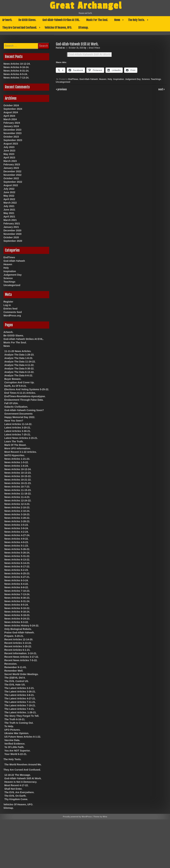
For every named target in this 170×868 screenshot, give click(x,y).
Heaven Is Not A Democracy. (21, 782)
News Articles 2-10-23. (17, 507)
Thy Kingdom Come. (16, 799)
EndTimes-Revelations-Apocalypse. (25, 396)
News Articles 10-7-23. (17, 487)
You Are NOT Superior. (17, 751)
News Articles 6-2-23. (17, 570)
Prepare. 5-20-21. (14, 636)
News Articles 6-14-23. (17, 563)
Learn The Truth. (14, 441)
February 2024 (12, 123)
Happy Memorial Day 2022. (20, 417)
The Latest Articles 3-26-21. (20, 692)
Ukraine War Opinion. (17, 733)
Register (8, 302)
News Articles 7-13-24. (16, 78)
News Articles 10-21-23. (18, 483)
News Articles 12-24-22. (18, 501)
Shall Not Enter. (13, 789)
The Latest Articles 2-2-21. (19, 688)
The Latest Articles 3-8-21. (19, 695)
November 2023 (13, 133)
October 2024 (11, 105)
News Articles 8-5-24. (16, 74)
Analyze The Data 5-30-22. (19, 369)
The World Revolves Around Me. (23, 764)
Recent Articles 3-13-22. (18, 643)
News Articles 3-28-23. (17, 521)
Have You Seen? (14, 421)
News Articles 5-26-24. (17, 553)
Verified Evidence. (15, 744)
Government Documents (19, 414)
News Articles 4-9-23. (17, 542)
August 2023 (11, 144)
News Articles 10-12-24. (17, 64)
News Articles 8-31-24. (16, 71)
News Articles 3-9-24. (17, 528)
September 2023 (13, 140)
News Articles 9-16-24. (16, 67)
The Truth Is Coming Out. (19, 723)
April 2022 (9, 199)
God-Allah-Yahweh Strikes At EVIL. (61, 20)
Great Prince (94, 48)
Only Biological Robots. (18, 629)
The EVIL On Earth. (15, 796)
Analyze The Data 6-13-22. (19, 372)
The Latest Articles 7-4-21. (19, 709)
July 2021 (9, 206)
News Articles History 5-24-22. (22, 626)
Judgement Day (133, 79)
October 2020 (11, 237)
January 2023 (11, 168)
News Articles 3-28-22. (17, 518)
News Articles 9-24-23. (17, 619)
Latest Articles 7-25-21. (18, 435)
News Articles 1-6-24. (17, 466)
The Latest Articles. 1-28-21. (20, 712)
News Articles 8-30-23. (17, 598)
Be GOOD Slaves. (27, 20)
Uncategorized (63, 82)
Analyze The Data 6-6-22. (19, 375)
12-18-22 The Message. (18, 775)
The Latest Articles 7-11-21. (20, 702)
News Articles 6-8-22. (17, 587)
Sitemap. (83, 28)
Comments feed (13, 312)
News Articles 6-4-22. (17, 584)
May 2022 (9, 196)
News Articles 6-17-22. (17, 567)
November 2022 (13, 175)
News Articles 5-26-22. (17, 549)
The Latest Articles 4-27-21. (20, 698)
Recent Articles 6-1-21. (17, 650)
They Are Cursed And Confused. (20, 28)
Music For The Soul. (97, 20)
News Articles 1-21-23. (17, 459)
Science (146, 79)
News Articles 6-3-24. (17, 580)
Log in (7, 305)
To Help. (9, 726)
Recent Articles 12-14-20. (19, 639)
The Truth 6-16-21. (15, 719)
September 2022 (13, 182)
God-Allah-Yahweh (89, 79)
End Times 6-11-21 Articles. (20, 393)
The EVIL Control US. (17, 681)
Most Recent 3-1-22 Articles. (21, 452)
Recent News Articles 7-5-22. (21, 660)
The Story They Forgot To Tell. (22, 716)
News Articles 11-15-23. (18, 490)
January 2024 (11, 126)
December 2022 (12, 171)
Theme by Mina (100, 817)
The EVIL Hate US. (15, 685)
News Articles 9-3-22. (17, 622)
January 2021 (11, 227)
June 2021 (9, 210)
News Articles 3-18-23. (17, 514)
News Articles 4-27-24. (17, 535)
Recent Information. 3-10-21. (21, 653)
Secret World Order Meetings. (21, 674)
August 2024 (11, 112)
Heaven (103, 79)
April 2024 (9, 116)
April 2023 (9, 158)
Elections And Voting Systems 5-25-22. (27, 389)
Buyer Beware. (13, 379)
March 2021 (10, 220)
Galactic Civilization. (16, 407)
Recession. (11, 664)
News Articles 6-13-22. (17, 560)
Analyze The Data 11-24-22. (20, 362)
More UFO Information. (18, 448)
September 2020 (13, 241)
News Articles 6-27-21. (17, 577)
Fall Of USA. (11, 403)
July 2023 (9, 147)
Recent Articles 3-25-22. (18, 646)
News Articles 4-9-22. (17, 539)
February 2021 (12, 224)
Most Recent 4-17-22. (16, 785)
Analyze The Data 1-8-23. (19, 358)
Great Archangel (86, 6)
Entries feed (10, 309)
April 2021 (9, 217)
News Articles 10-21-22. (18, 480)
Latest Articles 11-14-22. (18, 424)
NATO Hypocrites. (15, 455)
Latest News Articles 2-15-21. (21, 438)
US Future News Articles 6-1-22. (23, 737)
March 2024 (10, 119)
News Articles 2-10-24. (17, 511)
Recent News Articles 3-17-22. (22, 657)
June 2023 (9, 151)
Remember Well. (14, 671)
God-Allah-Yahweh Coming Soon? (24, 410)
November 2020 (13, 234)
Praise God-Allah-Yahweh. (19, 633)
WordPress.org (12, 316)
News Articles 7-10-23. (17, 591)
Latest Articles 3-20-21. (18, 428)
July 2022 (9, 189)
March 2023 (10, 161)
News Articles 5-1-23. (17, 546)
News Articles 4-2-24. (17, 532)
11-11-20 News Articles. (18, 351)
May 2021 (9, 213)
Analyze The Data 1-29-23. (19, 355)
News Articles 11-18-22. (18, 494)
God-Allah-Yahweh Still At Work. (90, 54)
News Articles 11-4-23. (17, 497)
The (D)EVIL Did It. (15, 678)
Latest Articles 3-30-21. (18, 431)
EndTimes (73, 79)
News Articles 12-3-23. (17, 504)
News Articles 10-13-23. (18, 473)
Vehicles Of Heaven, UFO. (58, 28)
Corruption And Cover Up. (19, 382)
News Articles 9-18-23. (17, 615)
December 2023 (12, 130)
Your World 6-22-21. (16, 754)
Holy (110, 79)
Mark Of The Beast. (15, 445)
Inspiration (119, 79)
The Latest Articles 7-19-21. (20, 705)
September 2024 (13, 109)
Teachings (156, 79)
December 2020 (12, 230)
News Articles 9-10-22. (17, 608)
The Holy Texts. (136, 20)
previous (62, 89)
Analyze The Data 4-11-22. (19, 365)
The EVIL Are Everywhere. (19, 792)
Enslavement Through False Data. (24, 400)
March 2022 (10, 203)
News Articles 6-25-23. (17, 573)
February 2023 (12, 164)
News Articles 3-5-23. (17, 525)
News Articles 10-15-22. (18, 476)
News (117, 20)
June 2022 (9, 192)
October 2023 (11, 137)
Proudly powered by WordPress (77, 817)
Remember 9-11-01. (15, 667)
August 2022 (11, 185)
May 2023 (9, 154)
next (161, 89)
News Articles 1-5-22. (17, 462)
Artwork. (7, 20)
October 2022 (11, 178)
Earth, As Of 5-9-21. (16, 386)
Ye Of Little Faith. (14, 747)
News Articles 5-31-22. (17, 556)
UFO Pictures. (12, 730)
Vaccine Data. (12, 740)
